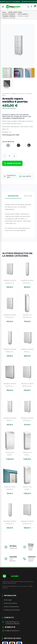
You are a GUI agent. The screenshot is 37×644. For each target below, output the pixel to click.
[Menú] (3, 7)
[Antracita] (17, 146)
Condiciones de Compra (11, 610)
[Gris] (6, 146)
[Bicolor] (27, 146)
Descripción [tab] (13, 196)
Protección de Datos (10, 603)
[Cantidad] (9, 156)
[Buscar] (28, 7)
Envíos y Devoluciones (10, 607)
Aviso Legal (7, 600)
